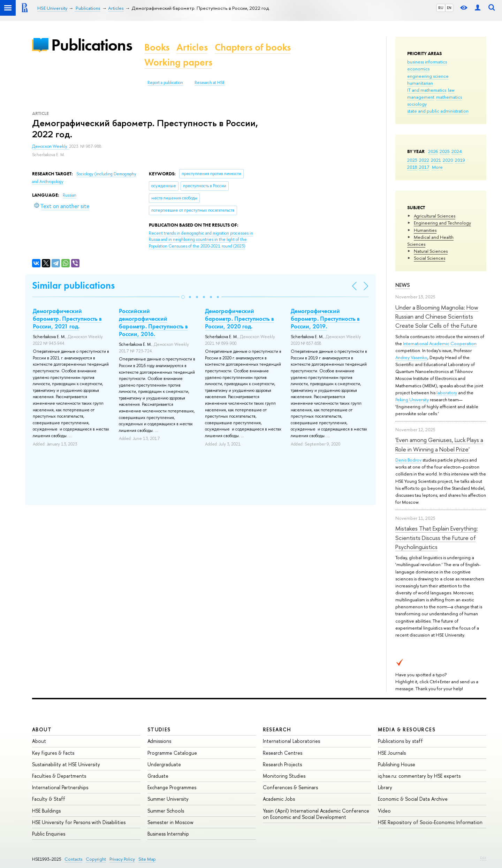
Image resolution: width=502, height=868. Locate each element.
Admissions (159, 741)
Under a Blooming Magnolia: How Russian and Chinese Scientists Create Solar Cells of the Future (437, 317)
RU (441, 8)
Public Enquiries (49, 834)
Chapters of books (253, 47)
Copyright (96, 859)
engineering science (428, 76)
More (437, 167)
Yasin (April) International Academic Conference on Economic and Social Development (316, 814)
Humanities (425, 230)
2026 (433, 151)
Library (385, 787)
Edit (483, 858)
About (42, 729)
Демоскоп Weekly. (51, 146)
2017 (424, 167)
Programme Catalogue (172, 753)
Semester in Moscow (170, 822)
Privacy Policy (122, 859)
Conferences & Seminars (290, 787)
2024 (457, 151)
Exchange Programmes (172, 787)
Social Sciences (429, 258)
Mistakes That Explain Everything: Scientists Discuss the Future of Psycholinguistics (437, 538)
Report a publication (165, 83)
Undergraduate (164, 764)
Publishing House (397, 764)
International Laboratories (291, 741)
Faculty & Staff (49, 799)
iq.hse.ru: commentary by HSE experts (419, 776)
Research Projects (282, 764)
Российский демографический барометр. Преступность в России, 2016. (153, 322)
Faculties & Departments (59, 776)
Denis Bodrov (408, 460)
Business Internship (168, 834)
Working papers (178, 62)
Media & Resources (407, 729)
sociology (417, 104)
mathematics (449, 97)
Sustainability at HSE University (66, 764)
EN (449, 8)
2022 (424, 160)
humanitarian (420, 83)
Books (157, 47)
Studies (159, 729)
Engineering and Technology (442, 223)
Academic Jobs (279, 799)
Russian (70, 195)
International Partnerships (60, 787)
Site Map (147, 859)
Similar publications (73, 285)
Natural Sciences (431, 251)
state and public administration (438, 111)
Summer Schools (166, 811)
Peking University (412, 399)
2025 (445, 151)
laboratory (447, 393)
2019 (460, 160)
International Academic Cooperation (440, 343)
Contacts (73, 859)
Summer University (168, 799)
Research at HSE (210, 83)
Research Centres (283, 753)
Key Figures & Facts (53, 753)
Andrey (403, 357)
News (403, 285)
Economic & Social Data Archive (413, 799)
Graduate (158, 776)
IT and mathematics (427, 90)
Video (384, 811)
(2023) (201, 240)
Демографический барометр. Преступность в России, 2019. (325, 319)
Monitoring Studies (284, 776)
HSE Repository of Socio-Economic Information (430, 822)
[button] (183, 297)
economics (418, 69)
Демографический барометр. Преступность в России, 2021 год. (67, 319)
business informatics (427, 62)
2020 (448, 160)
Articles (192, 47)
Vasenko (419, 357)
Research (277, 729)
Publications (92, 45)
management (421, 97)
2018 (412, 167)
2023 (412, 160)
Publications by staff (400, 741)
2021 (436, 160)
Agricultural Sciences (435, 216)
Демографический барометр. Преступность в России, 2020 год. (239, 319)
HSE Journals (392, 753)
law (451, 90)
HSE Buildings (46, 811)
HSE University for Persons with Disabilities (79, 822)
